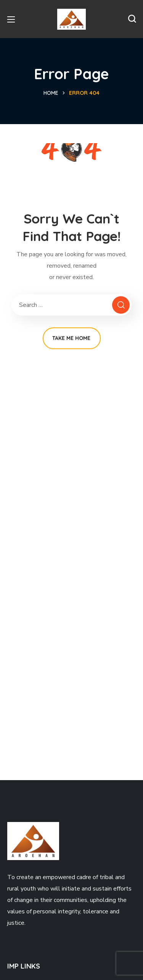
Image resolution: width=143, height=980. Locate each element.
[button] (132, 19)
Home (51, 93)
